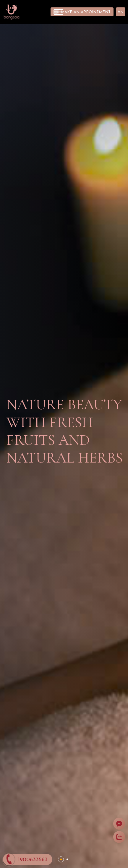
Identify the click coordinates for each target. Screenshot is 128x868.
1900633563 (33, 860)
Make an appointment (86, 12)
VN (121, 12)
